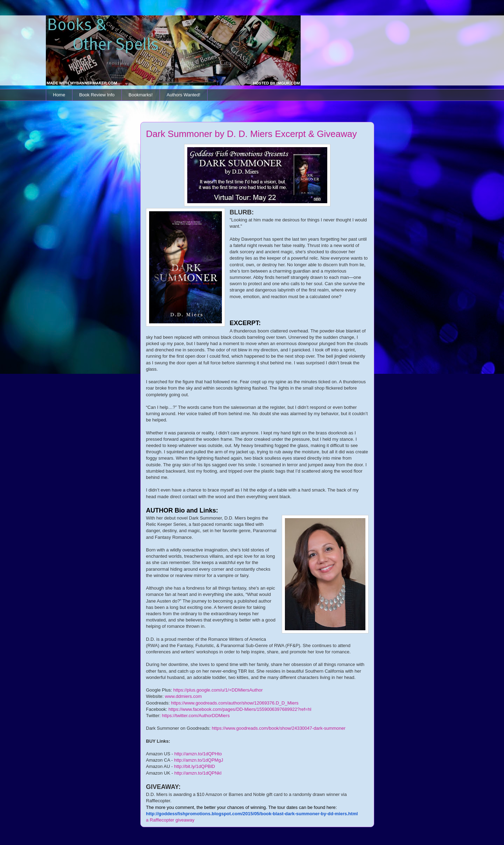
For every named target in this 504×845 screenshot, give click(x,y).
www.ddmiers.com (183, 696)
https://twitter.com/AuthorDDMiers (196, 716)
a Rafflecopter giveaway (170, 820)
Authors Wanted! (183, 95)
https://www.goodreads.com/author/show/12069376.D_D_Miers (235, 703)
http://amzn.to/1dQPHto (198, 754)
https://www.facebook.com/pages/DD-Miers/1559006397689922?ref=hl (240, 709)
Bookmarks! (141, 95)
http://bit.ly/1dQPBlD (194, 766)
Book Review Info (97, 95)
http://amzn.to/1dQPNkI (198, 773)
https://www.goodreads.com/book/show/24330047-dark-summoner (279, 728)
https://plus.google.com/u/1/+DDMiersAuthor (218, 690)
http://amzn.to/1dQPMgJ (198, 760)
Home (59, 95)
